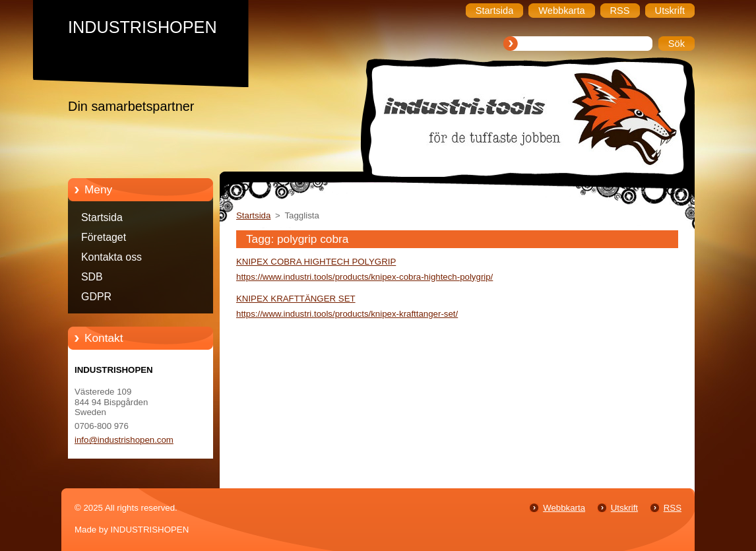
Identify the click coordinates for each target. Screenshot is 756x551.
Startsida (102, 217)
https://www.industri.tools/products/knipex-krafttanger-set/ (347, 314)
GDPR (96, 297)
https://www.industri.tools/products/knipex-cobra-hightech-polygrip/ (364, 277)
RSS (673, 508)
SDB (92, 277)
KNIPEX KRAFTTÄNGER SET (296, 299)
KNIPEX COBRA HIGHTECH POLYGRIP (316, 262)
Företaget (104, 237)
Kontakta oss (111, 257)
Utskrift (624, 508)
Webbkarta (564, 508)
